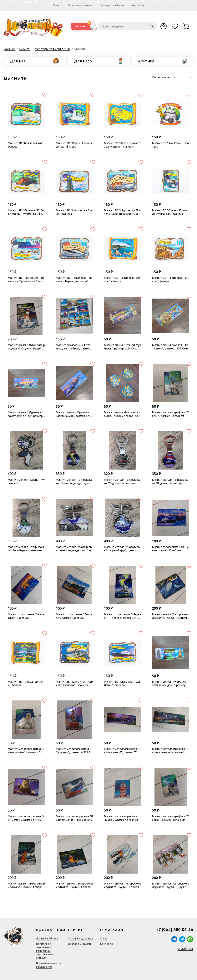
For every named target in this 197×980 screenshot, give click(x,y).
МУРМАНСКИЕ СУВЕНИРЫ (52, 49)
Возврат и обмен (112, 5)
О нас (56, 5)
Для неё (18, 61)
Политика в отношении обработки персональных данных (45, 951)
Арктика (146, 61)
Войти (164, 26)
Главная (9, 49)
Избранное (177, 28)
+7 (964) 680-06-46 (175, 930)
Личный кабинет (47, 939)
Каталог (80, 26)
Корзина (188, 28)
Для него (83, 61)
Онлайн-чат (185, 949)
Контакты (138, 5)
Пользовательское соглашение (48, 965)
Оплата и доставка (80, 5)
